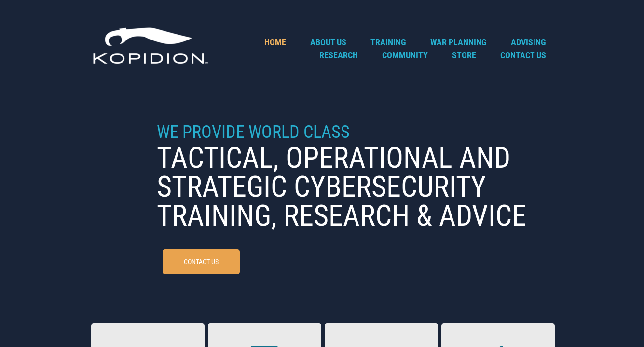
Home (275, 42)
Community (405, 55)
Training (388, 42)
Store (464, 55)
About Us (328, 42)
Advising (528, 42)
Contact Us (523, 55)
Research (339, 55)
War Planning (459, 42)
